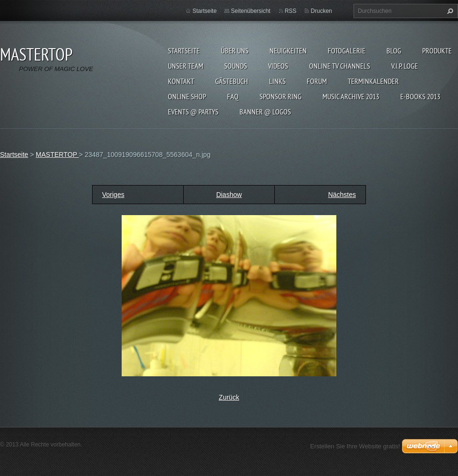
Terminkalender (373, 81)
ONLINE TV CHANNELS (340, 66)
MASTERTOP (57, 155)
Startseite (184, 51)
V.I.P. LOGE (405, 66)
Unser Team (186, 66)
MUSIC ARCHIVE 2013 (351, 96)
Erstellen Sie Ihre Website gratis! (355, 446)
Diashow (229, 195)
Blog (394, 51)
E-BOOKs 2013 (420, 96)
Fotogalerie (347, 51)
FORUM (317, 81)
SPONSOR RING (281, 96)
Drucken (321, 11)
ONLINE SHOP (187, 96)
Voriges (113, 195)
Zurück (229, 397)
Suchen (449, 11)
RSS (291, 11)
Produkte (437, 51)
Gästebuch (232, 81)
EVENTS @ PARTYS (193, 112)
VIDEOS (278, 66)
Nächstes (342, 195)
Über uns (235, 51)
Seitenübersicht (251, 11)
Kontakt (181, 81)
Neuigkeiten (288, 51)
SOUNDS (236, 66)
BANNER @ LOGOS (265, 112)
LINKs (277, 81)
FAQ (233, 96)
